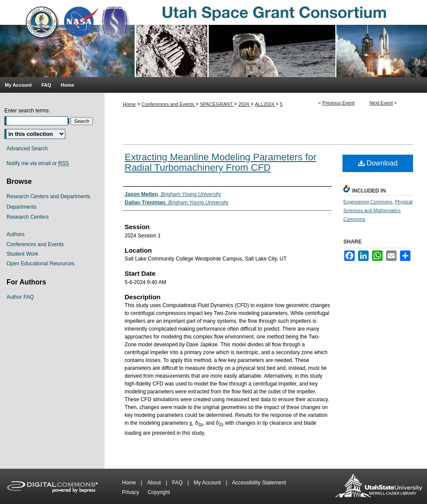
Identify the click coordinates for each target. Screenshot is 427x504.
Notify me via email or (38, 163)
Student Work (22, 254)
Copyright (159, 492)
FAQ (178, 483)
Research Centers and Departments (48, 196)
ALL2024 (265, 104)
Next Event (381, 103)
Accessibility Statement (259, 483)
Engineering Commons (368, 202)
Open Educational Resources (41, 264)
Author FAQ (20, 297)
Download (378, 163)
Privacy (131, 492)
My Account (208, 483)
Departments (22, 207)
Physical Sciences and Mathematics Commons (378, 210)
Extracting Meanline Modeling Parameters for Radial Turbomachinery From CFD (220, 162)
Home (129, 104)
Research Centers (28, 217)
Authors (15, 234)
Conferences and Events (169, 104)
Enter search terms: (27, 111)
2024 (244, 104)
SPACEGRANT (217, 104)
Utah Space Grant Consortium (213, 39)
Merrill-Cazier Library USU (379, 486)
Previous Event (339, 103)
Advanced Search (27, 149)
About (155, 483)
